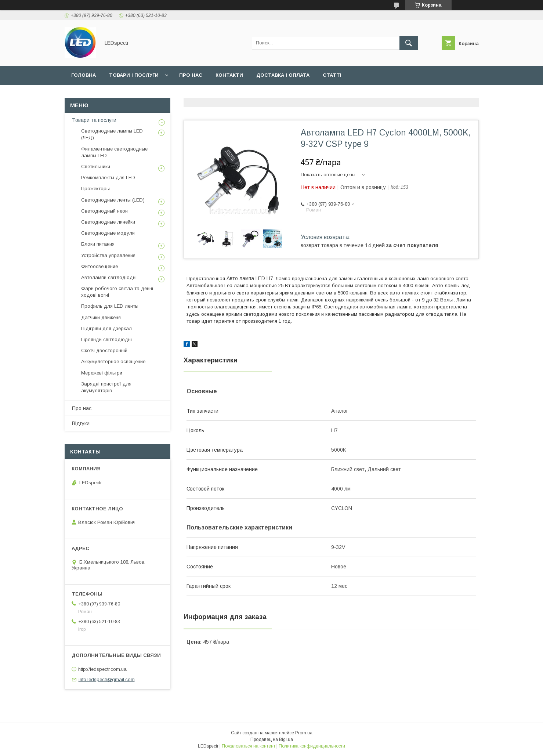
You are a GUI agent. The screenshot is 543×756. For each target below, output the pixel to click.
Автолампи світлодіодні (109, 277)
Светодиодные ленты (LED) (113, 200)
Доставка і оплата (283, 75)
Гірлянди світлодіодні (106, 339)
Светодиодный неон (104, 211)
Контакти (229, 75)
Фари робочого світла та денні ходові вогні (117, 292)
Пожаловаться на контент (249, 746)
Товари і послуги (134, 75)
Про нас (191, 75)
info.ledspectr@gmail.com (107, 679)
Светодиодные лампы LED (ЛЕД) (112, 134)
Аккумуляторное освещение (113, 361)
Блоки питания (98, 244)
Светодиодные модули (108, 233)
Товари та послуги (94, 120)
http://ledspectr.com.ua (102, 669)
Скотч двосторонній (104, 350)
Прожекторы (95, 189)
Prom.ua (304, 733)
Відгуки (81, 423)
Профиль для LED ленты (110, 306)
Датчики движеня (101, 317)
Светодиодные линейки (108, 222)
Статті (332, 75)
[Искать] (409, 43)
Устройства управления (108, 255)
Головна (84, 75)
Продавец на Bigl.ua (272, 739)
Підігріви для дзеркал (106, 328)
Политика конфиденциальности (312, 746)
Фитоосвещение (99, 266)
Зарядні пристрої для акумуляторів (106, 387)
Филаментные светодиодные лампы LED (114, 152)
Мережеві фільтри (102, 373)
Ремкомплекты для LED (108, 178)
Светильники (96, 167)
